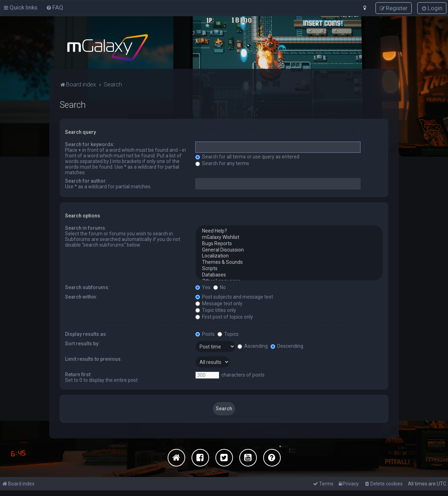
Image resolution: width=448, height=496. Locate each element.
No (220, 287)
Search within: (81, 296)
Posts (205, 333)
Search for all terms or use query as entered (247, 156)
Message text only (219, 303)
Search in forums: (86, 228)
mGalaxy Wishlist (289, 237)
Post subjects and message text (234, 296)
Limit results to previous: (93, 358)
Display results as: (86, 333)
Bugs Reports (289, 243)
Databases (289, 275)
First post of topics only (224, 316)
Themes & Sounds (289, 262)
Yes (203, 287)
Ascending (253, 346)
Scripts (289, 268)
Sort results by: (82, 343)
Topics (228, 333)
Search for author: (86, 181)
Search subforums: (87, 287)
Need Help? (289, 231)
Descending (287, 346)
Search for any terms (222, 163)
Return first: (78, 374)
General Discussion (289, 249)
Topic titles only (216, 309)
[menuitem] (55, 7)
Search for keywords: (90, 144)
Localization (289, 256)
